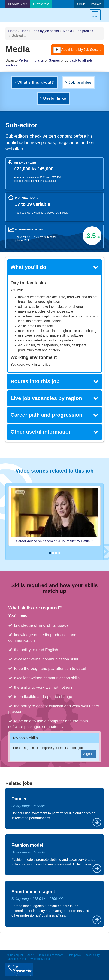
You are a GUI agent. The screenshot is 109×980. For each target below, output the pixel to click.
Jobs (25, 31)
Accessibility (92, 955)
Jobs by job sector (45, 31)
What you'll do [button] (54, 267)
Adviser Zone (18, 4)
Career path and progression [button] (54, 415)
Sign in (81, 4)
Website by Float (40, 959)
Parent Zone (41, 4)
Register (96, 4)
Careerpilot (21, 15)
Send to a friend (17, 959)
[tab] (54, 267)
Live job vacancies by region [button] (54, 398)
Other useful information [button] (54, 432)
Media (67, 31)
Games (54, 60)
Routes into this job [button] (54, 381)
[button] (57, 50)
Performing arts (31, 60)
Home (13, 31)
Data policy (74, 955)
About (31, 955)
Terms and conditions (51, 955)
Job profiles (84, 31)
